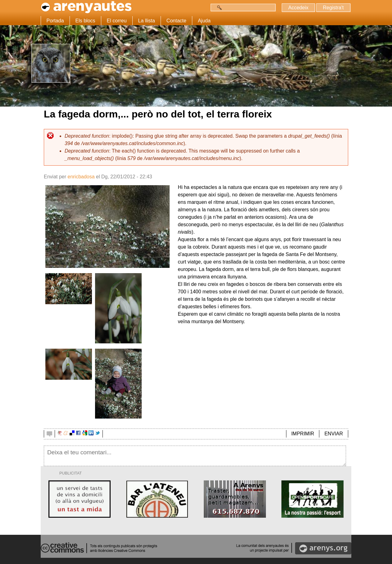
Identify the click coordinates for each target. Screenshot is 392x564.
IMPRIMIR (303, 434)
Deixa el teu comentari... (195, 456)
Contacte (176, 21)
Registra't (333, 8)
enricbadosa (81, 177)
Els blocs (85, 21)
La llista (147, 21)
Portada (55, 21)
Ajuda (204, 21)
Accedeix (298, 8)
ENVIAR (334, 434)
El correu (117, 21)
